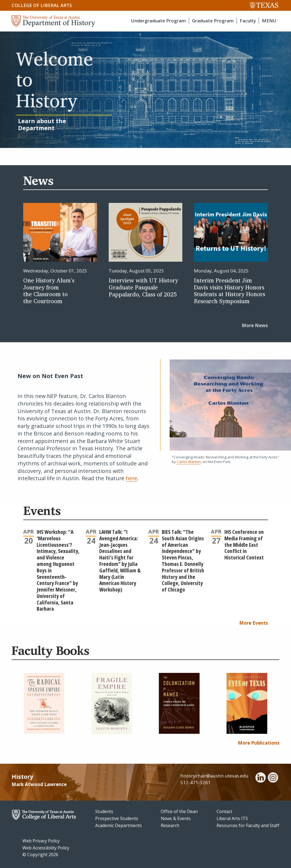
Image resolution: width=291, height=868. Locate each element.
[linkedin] (261, 778)
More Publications (259, 743)
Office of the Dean (179, 811)
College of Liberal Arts (42, 5)
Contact (224, 811)
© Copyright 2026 (40, 855)
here (131, 478)
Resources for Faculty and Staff (248, 825)
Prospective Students (117, 818)
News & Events (176, 818)
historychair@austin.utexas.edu (214, 776)
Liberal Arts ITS (232, 818)
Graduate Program (213, 21)
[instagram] (273, 778)
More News (255, 325)
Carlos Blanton (189, 462)
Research (170, 825)
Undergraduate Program (158, 21)
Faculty (248, 21)
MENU (269, 21)
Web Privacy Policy (41, 841)
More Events (254, 623)
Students (104, 811)
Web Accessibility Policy (46, 848)
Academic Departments (119, 825)
